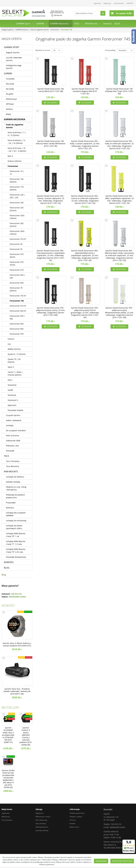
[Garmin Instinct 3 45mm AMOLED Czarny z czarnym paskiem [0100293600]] (26, 736)
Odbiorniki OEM (13, 441)
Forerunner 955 (17, 324)
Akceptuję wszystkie (122, 861)
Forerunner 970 (17, 334)
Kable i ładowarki (14, 420)
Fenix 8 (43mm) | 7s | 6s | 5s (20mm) (16, 142)
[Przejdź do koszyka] (124, 13)
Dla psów (10, 84)
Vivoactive (12, 385)
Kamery (9, 109)
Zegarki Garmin (13, 52)
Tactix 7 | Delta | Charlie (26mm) (15, 373)
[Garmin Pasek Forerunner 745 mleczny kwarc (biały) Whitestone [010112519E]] (51, 144)
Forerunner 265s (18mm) (17, 233)
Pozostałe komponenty (16, 557)
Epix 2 (10, 156)
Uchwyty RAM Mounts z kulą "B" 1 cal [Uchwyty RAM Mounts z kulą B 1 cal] (16, 535)
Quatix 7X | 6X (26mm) (14, 361)
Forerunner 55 (16, 249)
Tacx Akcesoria (12, 466)
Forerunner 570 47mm (17, 263)
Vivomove (12, 395)
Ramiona (10, 508)
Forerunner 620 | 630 (17, 276)
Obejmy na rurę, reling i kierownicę (16, 488)
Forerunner (13, 166)
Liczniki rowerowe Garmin (14, 59)
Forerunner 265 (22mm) (17, 225)
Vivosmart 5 (13, 400)
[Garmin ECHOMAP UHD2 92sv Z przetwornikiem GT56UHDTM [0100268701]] (8, 735)
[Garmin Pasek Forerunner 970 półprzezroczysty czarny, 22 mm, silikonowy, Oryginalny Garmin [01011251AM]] (51, 312)
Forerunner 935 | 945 (17, 317)
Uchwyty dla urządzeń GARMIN (16, 514)
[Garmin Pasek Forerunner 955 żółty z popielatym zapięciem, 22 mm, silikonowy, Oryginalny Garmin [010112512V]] (119, 200)
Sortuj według (110, 50)
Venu (10, 380)
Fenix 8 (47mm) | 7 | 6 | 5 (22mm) (17, 134)
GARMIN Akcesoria (59, 24)
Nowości (108, 24)
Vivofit (10, 390)
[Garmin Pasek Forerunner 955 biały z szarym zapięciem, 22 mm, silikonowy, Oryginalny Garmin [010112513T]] (85, 145)
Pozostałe (10, 451)
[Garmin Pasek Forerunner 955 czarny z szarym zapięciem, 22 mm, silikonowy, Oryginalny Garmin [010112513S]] (51, 200)
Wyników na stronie (43, 50)
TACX (77, 24)
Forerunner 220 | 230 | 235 (17, 196)
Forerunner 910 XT (18, 306)
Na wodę (10, 89)
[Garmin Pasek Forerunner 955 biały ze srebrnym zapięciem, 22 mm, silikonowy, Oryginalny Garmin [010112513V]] (119, 145)
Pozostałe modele (15, 410)
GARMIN (40, 24)
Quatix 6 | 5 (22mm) (17, 354)
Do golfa (10, 94)
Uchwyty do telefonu (15, 477)
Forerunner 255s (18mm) (17, 217)
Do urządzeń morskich (16, 430)
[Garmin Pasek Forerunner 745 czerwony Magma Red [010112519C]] (85, 91)
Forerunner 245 (17, 203)
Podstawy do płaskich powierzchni (15, 496)
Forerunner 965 (17, 329)
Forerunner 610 (17, 270)
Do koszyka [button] (51, 103)
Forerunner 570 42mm (17, 256)
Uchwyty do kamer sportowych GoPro (14, 527)
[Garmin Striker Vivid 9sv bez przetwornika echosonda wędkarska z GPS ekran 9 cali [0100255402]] (8, 779)
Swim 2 (11, 367)
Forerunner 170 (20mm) (17, 188)
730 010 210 (16, 594)
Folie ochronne (13, 436)
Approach (12, 405)
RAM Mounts (91, 24)
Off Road (10, 104)
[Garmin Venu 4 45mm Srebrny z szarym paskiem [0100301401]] (17, 644)
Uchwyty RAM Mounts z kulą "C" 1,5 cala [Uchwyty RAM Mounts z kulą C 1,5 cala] (16, 543)
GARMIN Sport (23, 24)
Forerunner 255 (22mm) (17, 209)
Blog (4, 575)
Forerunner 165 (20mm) (17, 180)
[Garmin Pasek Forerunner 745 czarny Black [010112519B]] (51, 90)
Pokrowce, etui (12, 446)
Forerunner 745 (17, 301)
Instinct (11, 339)
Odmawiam (101, 861)
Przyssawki (11, 503)
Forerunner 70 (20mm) (16, 289)
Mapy (8, 114)
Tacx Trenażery (13, 461)
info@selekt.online (17, 597)
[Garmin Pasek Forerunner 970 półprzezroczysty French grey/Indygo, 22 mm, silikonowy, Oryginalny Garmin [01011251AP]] (85, 313)
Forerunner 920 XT (18, 311)
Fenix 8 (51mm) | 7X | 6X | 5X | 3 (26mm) (17, 150)
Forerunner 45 (16, 244)
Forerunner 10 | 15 (17, 173)
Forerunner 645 (17, 283)
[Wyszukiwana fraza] (87, 13)
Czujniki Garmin (13, 415)
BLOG (117, 24)
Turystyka (10, 79)
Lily (9, 344)
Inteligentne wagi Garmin (14, 67)
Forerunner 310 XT (18, 239)
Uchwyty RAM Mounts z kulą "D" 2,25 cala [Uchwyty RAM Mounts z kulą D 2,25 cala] (16, 551)
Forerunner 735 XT (18, 296)
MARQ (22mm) (14, 349)
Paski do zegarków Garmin (15, 126)
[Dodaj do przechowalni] (38, 59)
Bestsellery (10, 707)
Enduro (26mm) (15, 161)
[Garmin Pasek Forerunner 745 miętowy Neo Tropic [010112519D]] (119, 91)
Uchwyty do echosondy (16, 521)
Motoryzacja (11, 99)
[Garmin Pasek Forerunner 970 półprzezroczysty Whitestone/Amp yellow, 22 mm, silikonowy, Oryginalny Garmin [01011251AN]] (119, 313)
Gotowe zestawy (13, 482)
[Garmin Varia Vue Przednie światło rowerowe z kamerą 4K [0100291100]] (17, 691)
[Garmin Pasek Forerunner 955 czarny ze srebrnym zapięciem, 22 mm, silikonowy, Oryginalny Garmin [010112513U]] (85, 200)
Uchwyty (10, 425)
